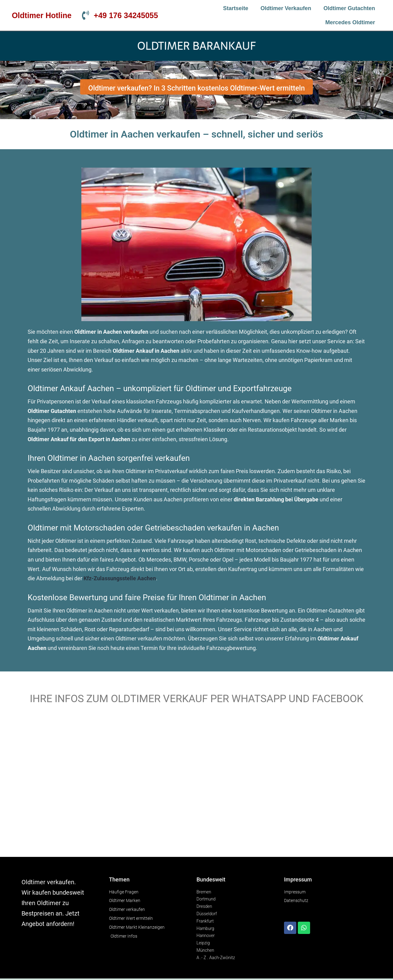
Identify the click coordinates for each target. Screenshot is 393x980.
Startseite (235, 8)
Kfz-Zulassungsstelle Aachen (120, 578)
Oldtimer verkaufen (286, 8)
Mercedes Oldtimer (350, 22)
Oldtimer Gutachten (349, 8)
